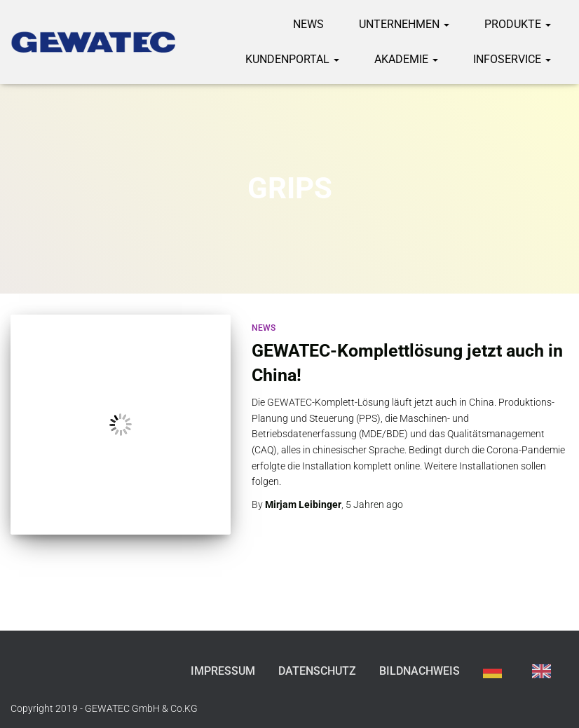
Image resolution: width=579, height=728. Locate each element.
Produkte (518, 24)
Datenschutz (317, 671)
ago (374, 504)
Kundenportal (292, 59)
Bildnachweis (420, 671)
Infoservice (512, 59)
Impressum (223, 671)
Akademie (406, 59)
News (308, 24)
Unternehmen (404, 24)
